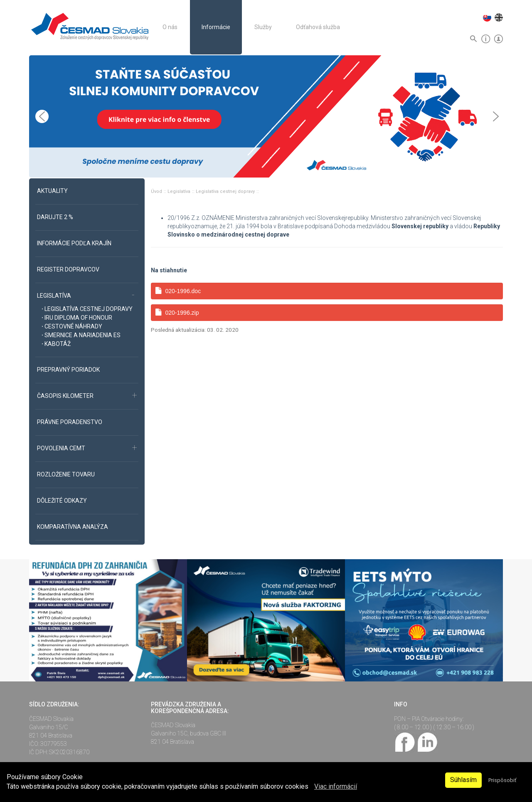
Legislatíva (180, 191)
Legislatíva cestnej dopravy (226, 191)
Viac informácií (336, 786)
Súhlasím (463, 780)
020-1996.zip (177, 312)
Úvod (157, 191)
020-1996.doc (178, 291)
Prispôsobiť (502, 780)
